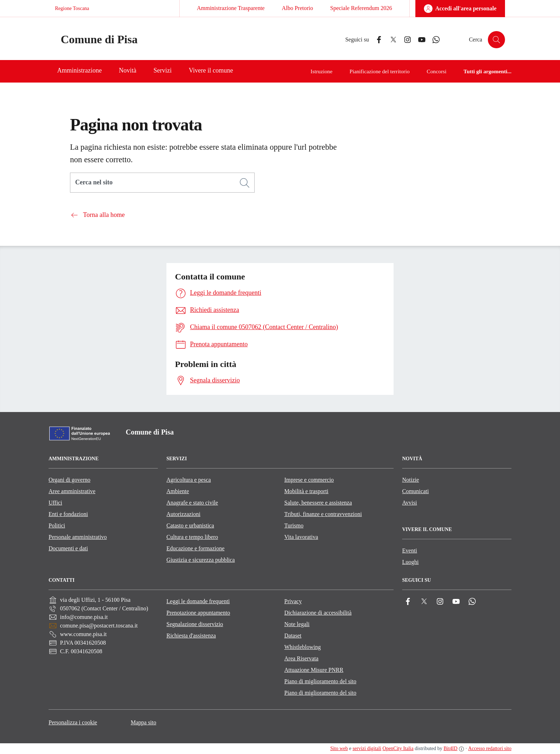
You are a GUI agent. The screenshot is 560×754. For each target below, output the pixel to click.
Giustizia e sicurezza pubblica (201, 560)
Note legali (297, 624)
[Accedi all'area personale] (460, 9)
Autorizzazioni (183, 514)
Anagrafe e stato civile (192, 503)
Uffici (55, 503)
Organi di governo (69, 480)
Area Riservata (301, 658)
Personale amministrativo (78, 537)
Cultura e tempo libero (192, 537)
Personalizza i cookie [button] (73, 722)
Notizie (411, 480)
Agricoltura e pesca (189, 480)
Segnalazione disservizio (195, 624)
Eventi (410, 550)
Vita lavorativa (301, 537)
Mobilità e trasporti (306, 491)
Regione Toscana (72, 8)
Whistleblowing (302, 647)
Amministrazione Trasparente (231, 8)
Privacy (293, 601)
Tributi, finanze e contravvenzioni (323, 514)
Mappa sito (144, 722)
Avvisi (409, 503)
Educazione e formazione (196, 548)
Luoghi (410, 562)
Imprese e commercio (309, 480)
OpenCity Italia (398, 748)
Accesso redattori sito (490, 748)
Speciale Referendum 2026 (361, 8)
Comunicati (416, 491)
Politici (57, 525)
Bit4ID (451, 748)
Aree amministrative (72, 491)
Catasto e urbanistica (190, 525)
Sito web (339, 748)
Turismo (294, 525)
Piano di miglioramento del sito (320, 681)
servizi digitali (367, 748)
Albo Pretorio (297, 8)
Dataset (293, 636)
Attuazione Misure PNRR (314, 670)
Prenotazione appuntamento (198, 613)
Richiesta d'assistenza (191, 636)
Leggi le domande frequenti (198, 601)
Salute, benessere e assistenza (318, 503)
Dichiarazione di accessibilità (318, 613)
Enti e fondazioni (68, 514)
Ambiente (178, 491)
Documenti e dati (68, 548)
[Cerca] (245, 183)
